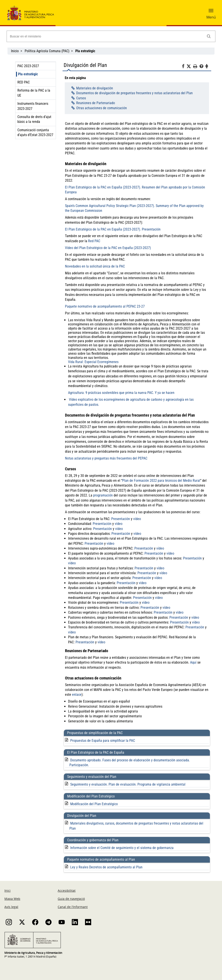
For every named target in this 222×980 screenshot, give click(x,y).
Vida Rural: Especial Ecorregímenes (93, 362)
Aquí (193, 662)
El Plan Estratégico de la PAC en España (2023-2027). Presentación (113, 229)
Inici (7, 890)
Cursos (81, 98)
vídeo (137, 519)
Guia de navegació (71, 899)
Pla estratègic (28, 74)
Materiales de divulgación (95, 88)
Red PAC (94, 241)
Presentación (121, 519)
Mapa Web (12, 899)
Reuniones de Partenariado (96, 103)
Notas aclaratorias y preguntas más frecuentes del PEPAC (106, 458)
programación (103, 495)
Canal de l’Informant (73, 907)
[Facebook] (184, 67)
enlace (77, 695)
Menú (211, 17)
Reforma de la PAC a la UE (34, 93)
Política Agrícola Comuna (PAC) (47, 51)
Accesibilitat (67, 890)
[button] (211, 12)
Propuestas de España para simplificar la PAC (103, 741)
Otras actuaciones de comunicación (102, 108)
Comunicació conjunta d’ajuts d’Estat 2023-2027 (35, 132)
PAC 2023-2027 (28, 66)
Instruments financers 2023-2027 (33, 106)
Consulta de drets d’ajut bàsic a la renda (34, 119)
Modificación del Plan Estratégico (94, 804)
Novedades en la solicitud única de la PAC (95, 266)
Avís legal (11, 907)
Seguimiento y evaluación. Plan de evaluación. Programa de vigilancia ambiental (128, 784)
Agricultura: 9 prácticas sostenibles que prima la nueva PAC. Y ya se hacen (121, 393)
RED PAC (24, 82)
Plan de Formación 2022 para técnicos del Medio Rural (161, 481)
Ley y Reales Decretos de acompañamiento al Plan (106, 867)
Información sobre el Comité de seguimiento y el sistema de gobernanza (122, 848)
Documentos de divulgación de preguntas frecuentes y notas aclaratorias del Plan (134, 93)
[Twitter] (190, 66)
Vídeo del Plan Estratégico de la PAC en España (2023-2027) (108, 248)
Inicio (15, 51)
